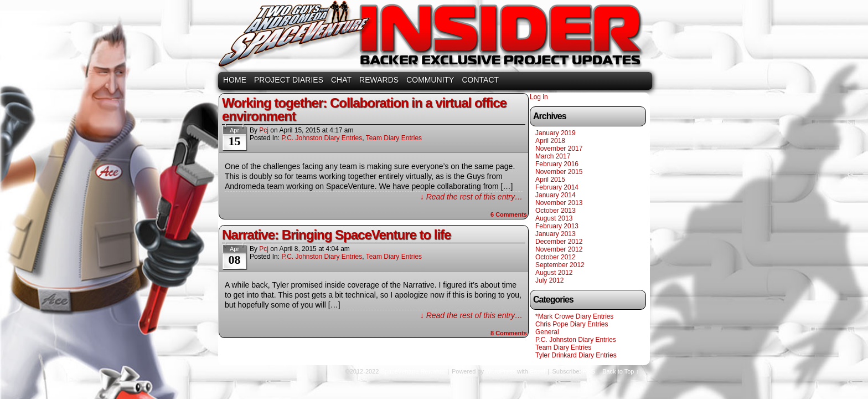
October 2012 (556, 257)
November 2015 (559, 172)
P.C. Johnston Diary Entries (322, 138)
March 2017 (553, 156)
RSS (589, 371)
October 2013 (556, 211)
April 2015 (550, 180)
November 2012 (559, 249)
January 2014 (556, 195)
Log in (539, 97)
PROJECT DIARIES (289, 80)
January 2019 (556, 133)
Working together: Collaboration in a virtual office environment (364, 109)
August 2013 (554, 218)
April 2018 (550, 141)
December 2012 (559, 242)
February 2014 (557, 187)
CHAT (341, 80)
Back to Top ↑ (621, 371)
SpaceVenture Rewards (433, 37)
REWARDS (379, 80)
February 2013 (557, 226)
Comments (509, 214)
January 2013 (556, 234)
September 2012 (560, 265)
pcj (264, 130)
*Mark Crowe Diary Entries (574, 316)
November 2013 (559, 203)
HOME (235, 80)
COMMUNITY (430, 80)
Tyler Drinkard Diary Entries (576, 355)
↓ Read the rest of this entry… (471, 197)
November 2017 (559, 149)
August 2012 (554, 273)
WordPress (500, 371)
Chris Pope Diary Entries (572, 324)
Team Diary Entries (394, 138)
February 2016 (557, 164)
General (547, 332)
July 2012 (549, 280)
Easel (538, 371)
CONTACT (480, 80)
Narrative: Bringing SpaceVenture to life (336, 235)
